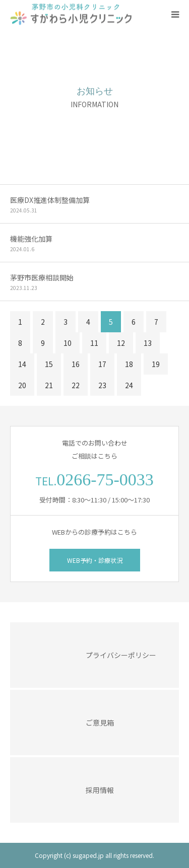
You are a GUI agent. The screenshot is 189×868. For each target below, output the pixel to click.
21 (49, 385)
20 (22, 385)
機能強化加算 (31, 239)
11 (94, 343)
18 (129, 364)
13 (148, 343)
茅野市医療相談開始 (42, 277)
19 (156, 364)
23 (102, 385)
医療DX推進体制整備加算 (50, 200)
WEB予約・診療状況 (95, 560)
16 (76, 364)
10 (68, 343)
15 (49, 364)
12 (121, 343)
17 (102, 364)
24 (129, 385)
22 (76, 385)
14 (22, 364)
